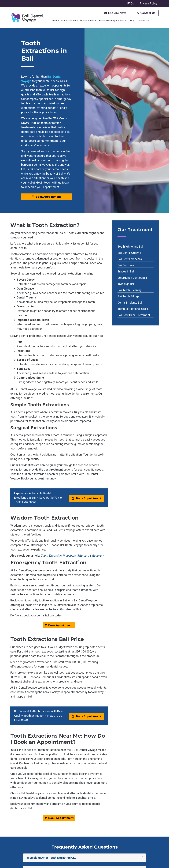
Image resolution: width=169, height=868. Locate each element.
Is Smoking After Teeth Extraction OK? (84, 858)
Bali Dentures (126, 265)
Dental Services (88, 21)
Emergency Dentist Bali (132, 278)
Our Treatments (70, 21)
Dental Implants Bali (130, 303)
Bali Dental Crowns (129, 253)
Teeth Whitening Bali (130, 247)
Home (56, 21)
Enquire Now (115, 13)
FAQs (131, 3)
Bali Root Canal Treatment (134, 315)
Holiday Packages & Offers (113, 21)
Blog (132, 21)
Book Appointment (46, 197)
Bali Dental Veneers (130, 259)
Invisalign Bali (126, 284)
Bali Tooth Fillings (128, 296)
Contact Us (146, 13)
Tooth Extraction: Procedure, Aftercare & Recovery (72, 556)
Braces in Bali (126, 272)
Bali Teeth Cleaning (130, 290)
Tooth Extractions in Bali (133, 309)
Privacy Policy (149, 3)
